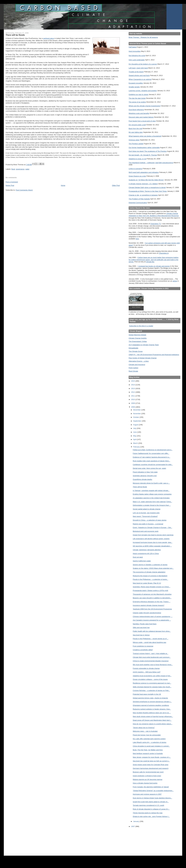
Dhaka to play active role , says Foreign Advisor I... (151, 816)
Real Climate (133, 371)
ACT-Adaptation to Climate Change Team (144, 345)
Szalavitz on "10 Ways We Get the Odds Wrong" (146, 180)
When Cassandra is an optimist (140, 79)
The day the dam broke (137, 98)
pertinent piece (49, 38)
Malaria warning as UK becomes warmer (148, 779)
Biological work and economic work (146, 531)
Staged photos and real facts (139, 75)
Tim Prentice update (136, 144)
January (136, 821)
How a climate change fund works (145, 783)
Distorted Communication (138, 203)
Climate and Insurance (137, 365)
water (27, 169)
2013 (133, 388)
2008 (133, 407)
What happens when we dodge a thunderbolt (145, 136)
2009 (133, 403)
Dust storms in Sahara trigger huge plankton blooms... (152, 798)
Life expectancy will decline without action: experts (151, 539)
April (135, 439)
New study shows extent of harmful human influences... (153, 716)
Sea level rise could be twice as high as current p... (151, 761)
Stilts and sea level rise (141, 627)
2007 (133, 826)
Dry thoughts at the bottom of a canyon (143, 64)
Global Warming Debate (137, 335)
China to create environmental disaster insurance (151, 661)
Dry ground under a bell (137, 125)
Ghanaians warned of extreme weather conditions (151, 705)
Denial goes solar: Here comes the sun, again (149, 468)
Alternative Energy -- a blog (139, 361)
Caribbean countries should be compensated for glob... (153, 465)
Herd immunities (135, 51)
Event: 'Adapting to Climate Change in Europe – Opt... (152, 528)
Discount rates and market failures (141, 117)
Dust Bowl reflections (136, 110)
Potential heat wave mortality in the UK (147, 694)
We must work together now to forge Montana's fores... (153, 665)
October (136, 417)
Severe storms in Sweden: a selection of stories (150, 565)
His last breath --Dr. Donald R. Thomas (143, 155)
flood (13, 169)
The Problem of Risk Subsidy (139, 199)
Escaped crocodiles (136, 83)
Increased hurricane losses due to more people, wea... (153, 542)
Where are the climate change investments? (145, 106)
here (137, 239)
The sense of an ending (137, 102)
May (135, 436)
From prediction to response (143, 646)
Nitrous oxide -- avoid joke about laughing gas (149, 642)
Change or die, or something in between (143, 195)
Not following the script (137, 56)
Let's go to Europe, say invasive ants (146, 513)
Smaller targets (134, 87)
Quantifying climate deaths (142, 479)
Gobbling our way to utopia (138, 94)
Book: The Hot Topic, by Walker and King (148, 750)
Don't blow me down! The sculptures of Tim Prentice (148, 151)
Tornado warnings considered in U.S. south (148, 805)
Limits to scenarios (135, 169)
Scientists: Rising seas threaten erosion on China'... (152, 587)
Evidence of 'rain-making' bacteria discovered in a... (152, 457)
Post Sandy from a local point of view (142, 121)
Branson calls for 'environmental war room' (148, 772)
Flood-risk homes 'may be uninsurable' (147, 735)
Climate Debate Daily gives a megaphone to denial (147, 187)
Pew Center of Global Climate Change (143, 358)
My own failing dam (136, 132)
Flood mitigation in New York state (145, 472)
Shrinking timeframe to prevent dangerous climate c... (152, 702)
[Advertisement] (140, 840)
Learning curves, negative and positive (143, 91)
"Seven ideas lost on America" (144, 728)
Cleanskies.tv (164, 253)
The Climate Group (136, 351)
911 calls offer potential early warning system (149, 739)
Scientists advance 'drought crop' (145, 476)
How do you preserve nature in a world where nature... (153, 724)
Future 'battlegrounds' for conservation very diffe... (151, 453)
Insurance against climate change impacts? (149, 605)
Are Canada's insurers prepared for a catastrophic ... (152, 620)
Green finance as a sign (137, 176)
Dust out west (138, 557)
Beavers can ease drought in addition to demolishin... (152, 598)
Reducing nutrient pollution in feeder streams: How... (152, 709)
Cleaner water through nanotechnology (147, 613)
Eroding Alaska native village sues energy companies (152, 494)
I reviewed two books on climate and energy (154, 266)
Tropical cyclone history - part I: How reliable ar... (151, 653)
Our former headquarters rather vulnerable (144, 148)
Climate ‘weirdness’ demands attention (147, 550)
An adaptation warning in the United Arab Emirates (151, 498)
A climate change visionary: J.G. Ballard (143, 184)
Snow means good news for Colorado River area (151, 765)
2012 (133, 392)
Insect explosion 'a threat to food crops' (147, 776)
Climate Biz (150, 262)
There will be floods (140, 487)
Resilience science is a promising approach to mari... (152, 683)
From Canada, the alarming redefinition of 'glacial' (151, 787)
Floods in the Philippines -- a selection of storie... (150, 579)
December (137, 410)
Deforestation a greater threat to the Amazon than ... (152, 505)
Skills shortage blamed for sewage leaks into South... (152, 687)
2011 (133, 396)
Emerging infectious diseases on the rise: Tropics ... (152, 602)
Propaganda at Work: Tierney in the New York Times (148, 191)
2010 (133, 399)
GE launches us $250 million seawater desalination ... (152, 546)
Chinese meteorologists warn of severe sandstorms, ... (153, 616)
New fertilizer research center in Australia (148, 753)
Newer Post (10, 185)
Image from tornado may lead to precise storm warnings (153, 535)
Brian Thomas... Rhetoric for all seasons (143, 37)
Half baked (133, 47)
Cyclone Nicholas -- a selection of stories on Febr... (151, 690)
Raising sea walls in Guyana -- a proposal (148, 524)
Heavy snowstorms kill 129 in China (146, 554)
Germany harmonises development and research (151, 768)
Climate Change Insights (138, 338)
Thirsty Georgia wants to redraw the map (148, 813)
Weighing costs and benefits (139, 113)
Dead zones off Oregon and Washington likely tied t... (152, 720)
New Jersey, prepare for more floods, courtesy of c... (152, 757)
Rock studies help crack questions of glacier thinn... (152, 461)
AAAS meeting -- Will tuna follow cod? (147, 672)
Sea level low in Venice (141, 635)
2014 (133, 385)
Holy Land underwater (137, 60)
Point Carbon (133, 368)
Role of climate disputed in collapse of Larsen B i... (151, 809)
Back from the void (135, 128)
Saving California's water (142, 561)
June (135, 432)
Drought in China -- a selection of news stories (150, 520)
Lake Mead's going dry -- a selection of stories (150, 742)
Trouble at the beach (136, 72)
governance (20, 169)
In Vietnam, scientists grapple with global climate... (151, 491)
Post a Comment (12, 182)
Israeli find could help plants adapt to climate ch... (151, 802)
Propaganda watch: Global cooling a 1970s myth (150, 591)
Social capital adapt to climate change (147, 509)
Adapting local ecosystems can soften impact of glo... (152, 676)
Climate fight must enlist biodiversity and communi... (152, 657)
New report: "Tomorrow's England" (145, 516)
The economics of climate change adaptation (149, 572)
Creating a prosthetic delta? (143, 650)
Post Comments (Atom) (24, 190)
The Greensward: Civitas (138, 341)
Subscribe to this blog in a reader (141, 326)
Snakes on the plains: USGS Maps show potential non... (153, 568)
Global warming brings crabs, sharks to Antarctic (150, 698)
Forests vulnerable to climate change (146, 668)
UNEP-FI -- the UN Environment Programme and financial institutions (154, 355)
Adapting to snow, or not (137, 159)
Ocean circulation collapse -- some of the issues (150, 679)
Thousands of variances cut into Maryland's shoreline (152, 594)
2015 (133, 381)
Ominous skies (134, 140)
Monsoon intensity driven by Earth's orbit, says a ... (151, 483)
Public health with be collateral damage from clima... (152, 631)
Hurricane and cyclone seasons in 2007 (147, 794)
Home (63, 185)
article (175, 281)
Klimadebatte (133, 348)
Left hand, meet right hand (138, 68)
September (137, 421)
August (136, 425)
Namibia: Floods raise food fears (145, 624)
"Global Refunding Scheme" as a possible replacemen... (153, 791)
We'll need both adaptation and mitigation (144, 172)
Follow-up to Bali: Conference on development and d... (153, 450)
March (136, 443)
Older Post (116, 185)
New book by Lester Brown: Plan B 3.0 (147, 583)
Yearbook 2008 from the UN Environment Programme (152, 609)
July (135, 428)
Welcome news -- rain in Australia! (145, 731)
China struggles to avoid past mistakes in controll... (151, 746)
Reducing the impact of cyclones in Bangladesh (150, 576)
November (137, 414)
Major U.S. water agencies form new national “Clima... (152, 502)
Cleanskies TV (156, 224)
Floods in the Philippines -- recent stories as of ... (151, 639)
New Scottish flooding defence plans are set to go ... (152, 713)
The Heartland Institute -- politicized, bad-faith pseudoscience (151, 163)
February (137, 447)
